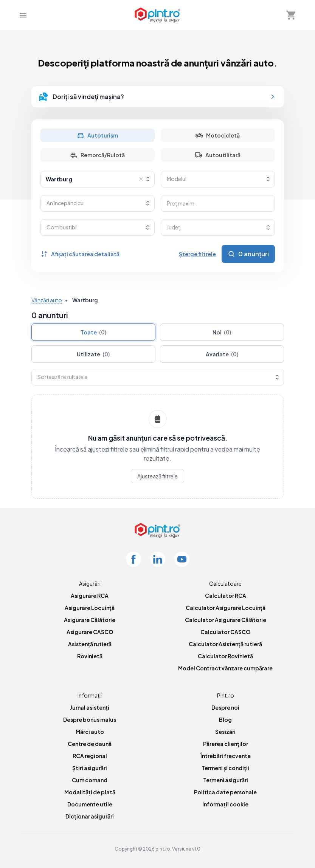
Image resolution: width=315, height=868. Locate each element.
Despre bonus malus (90, 719)
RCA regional (90, 756)
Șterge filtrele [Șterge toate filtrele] (197, 254)
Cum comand (90, 780)
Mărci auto (90, 732)
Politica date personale (225, 792)
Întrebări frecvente (226, 756)
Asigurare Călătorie (90, 620)
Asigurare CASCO (90, 632)
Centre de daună (90, 744)
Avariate (222, 354)
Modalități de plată (90, 792)
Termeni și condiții (225, 768)
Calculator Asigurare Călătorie (226, 620)
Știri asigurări (90, 768)
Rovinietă (90, 656)
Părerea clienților (226, 744)
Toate (93, 332)
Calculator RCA (226, 596)
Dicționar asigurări (90, 816)
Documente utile (90, 804)
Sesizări (225, 732)
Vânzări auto (47, 300)
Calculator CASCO (225, 632)
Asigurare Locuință (90, 608)
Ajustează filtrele (157, 476)
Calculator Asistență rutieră (225, 644)
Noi (222, 332)
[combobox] (98, 179)
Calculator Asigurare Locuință (226, 608)
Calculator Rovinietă (225, 656)
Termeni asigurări (226, 780)
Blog (225, 719)
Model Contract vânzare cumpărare (225, 668)
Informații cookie (225, 804)
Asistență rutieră (90, 644)
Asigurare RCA (90, 596)
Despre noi (225, 707)
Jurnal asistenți (90, 707)
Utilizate (93, 354)
